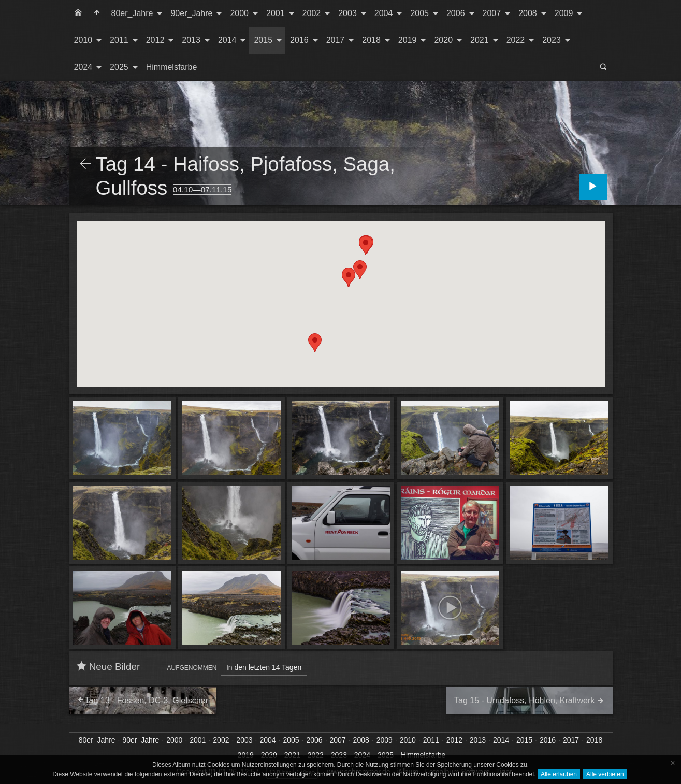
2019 (408, 40)
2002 (312, 13)
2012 (155, 40)
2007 (492, 13)
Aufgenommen (192, 668)
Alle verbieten (605, 774)
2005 (419, 13)
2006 (456, 13)
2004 (384, 13)
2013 (191, 40)
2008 (528, 13)
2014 (227, 40)
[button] (366, 245)
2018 (371, 40)
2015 (263, 40)
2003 (347, 13)
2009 (564, 13)
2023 (552, 40)
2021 (480, 40)
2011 (119, 40)
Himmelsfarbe (172, 67)
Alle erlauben (559, 774)
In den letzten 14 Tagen (264, 667)
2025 (119, 67)
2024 (83, 67)
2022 (516, 40)
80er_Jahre (132, 13)
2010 (83, 40)
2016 (299, 40)
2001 (276, 13)
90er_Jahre (191, 13)
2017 (336, 40)
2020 (443, 40)
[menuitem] (78, 13)
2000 (239, 13)
